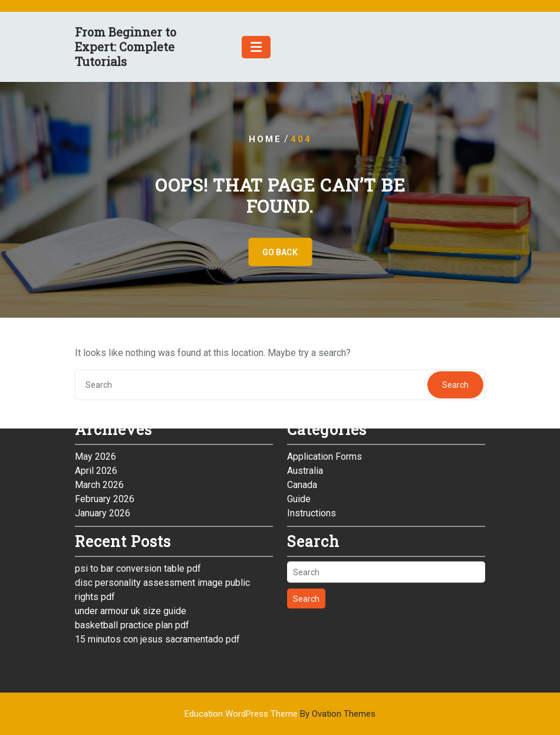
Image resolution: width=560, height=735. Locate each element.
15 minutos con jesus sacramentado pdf (157, 525)
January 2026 (103, 399)
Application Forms (325, 342)
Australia (305, 356)
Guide (299, 385)
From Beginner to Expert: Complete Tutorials (126, 47)
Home (265, 139)
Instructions (312, 399)
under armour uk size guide (131, 497)
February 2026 (105, 385)
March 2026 (99, 370)
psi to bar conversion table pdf (138, 454)
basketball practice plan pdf (132, 511)
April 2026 (96, 356)
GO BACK (280, 252)
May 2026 (95, 342)
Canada (302, 370)
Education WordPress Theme (280, 714)
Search (306, 484)
